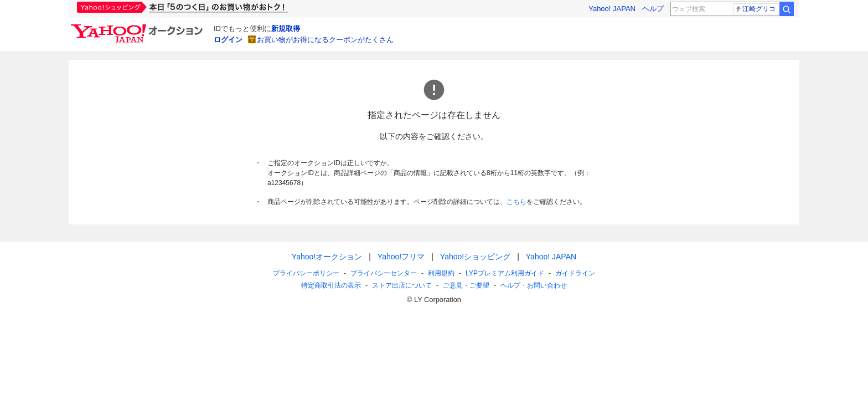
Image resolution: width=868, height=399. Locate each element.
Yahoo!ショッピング (475, 257)
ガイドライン (575, 273)
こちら (516, 202)
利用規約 (441, 273)
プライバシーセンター (384, 273)
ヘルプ (653, 9)
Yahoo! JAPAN (612, 9)
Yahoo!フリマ (401, 257)
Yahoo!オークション (327, 257)
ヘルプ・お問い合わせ (534, 285)
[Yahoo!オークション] (138, 27)
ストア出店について (402, 285)
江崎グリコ (755, 9)
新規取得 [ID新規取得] (286, 29)
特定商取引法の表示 (331, 285)
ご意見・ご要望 (466, 285)
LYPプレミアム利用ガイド (505, 273)
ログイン (228, 40)
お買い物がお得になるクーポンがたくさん (325, 40)
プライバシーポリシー (306, 273)
